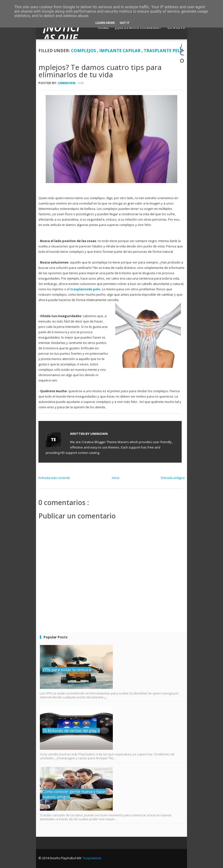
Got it (125, 23)
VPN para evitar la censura (67, 670)
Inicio (116, 478)
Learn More (105, 23)
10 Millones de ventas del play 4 (71, 731)
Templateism (92, 858)
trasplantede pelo (85, 289)
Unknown (67, 83)
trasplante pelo (164, 51)
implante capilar (120, 51)
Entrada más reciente (54, 478)
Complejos (84, 51)
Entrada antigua (173, 478)
